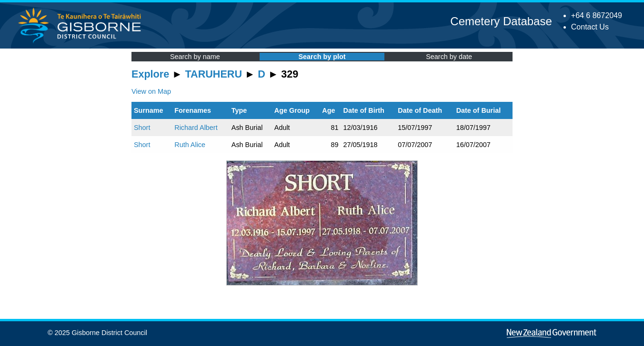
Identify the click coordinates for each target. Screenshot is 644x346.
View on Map (151, 91)
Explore (150, 74)
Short (142, 128)
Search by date (449, 57)
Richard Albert (196, 128)
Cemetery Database (501, 21)
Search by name (195, 57)
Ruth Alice (190, 145)
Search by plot (322, 57)
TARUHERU (214, 74)
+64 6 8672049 (597, 15)
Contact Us (590, 27)
